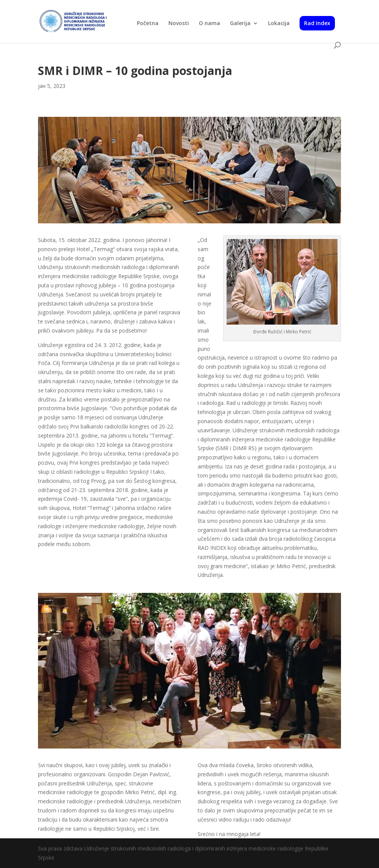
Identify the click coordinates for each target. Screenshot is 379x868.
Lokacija (279, 24)
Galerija (240, 24)
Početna (148, 24)
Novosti (179, 24)
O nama (209, 24)
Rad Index (317, 23)
